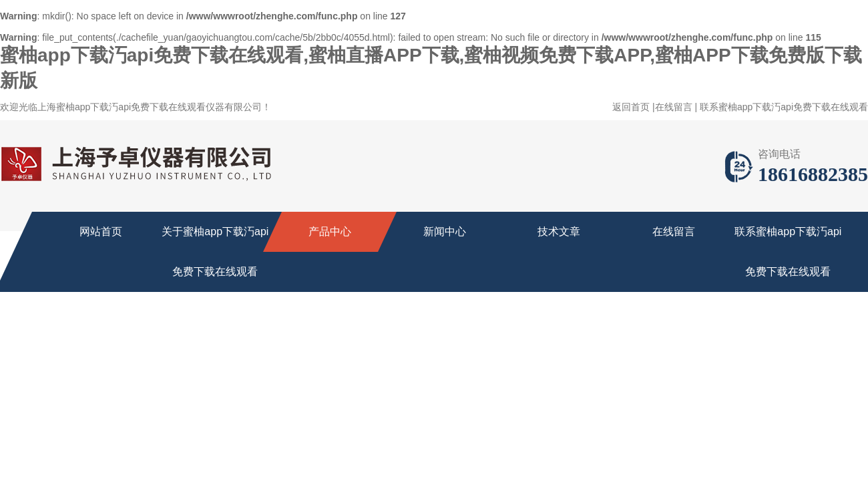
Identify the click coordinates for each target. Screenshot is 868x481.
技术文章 (559, 231)
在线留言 (674, 107)
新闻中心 (445, 231)
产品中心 (330, 231)
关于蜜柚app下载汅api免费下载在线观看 (215, 252)
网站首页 (101, 231)
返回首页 (631, 107)
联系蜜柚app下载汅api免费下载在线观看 (784, 107)
